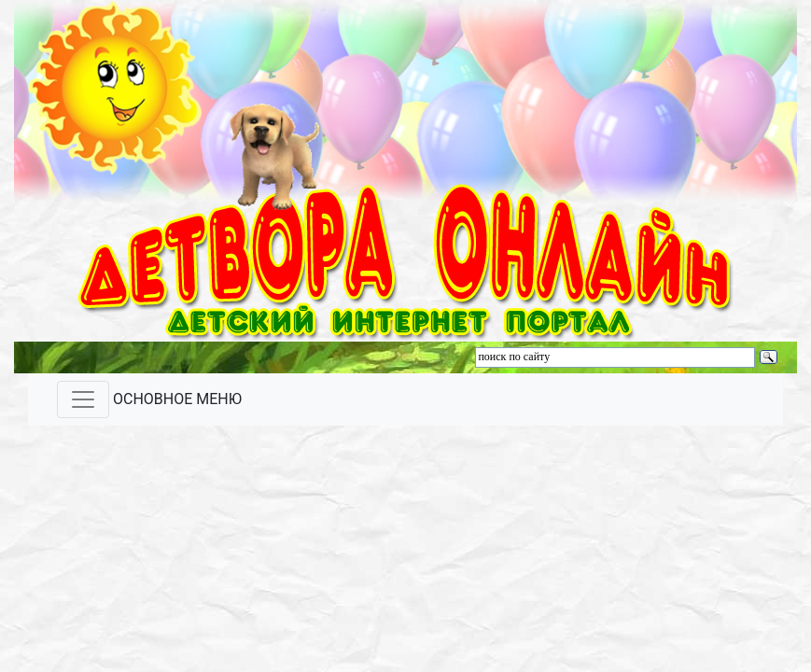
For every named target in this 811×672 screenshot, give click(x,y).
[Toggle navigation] (83, 399)
